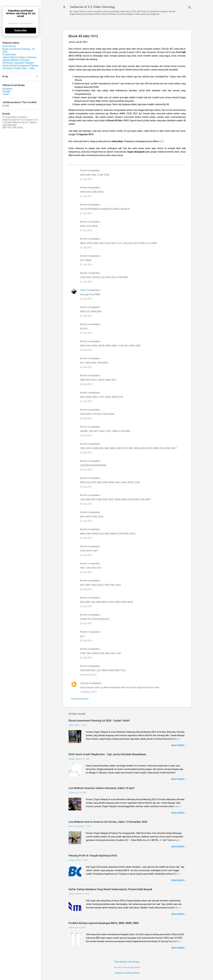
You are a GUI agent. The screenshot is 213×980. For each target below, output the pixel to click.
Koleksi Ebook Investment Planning (20, 66)
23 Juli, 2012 (86, 350)
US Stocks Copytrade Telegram (18, 63)
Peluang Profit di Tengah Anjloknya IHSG (93, 856)
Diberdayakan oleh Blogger (127, 962)
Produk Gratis (9, 55)
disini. (162, 141)
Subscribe (21, 30)
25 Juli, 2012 (86, 487)
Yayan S (84, 290)
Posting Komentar (80, 699)
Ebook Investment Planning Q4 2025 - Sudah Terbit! (99, 721)
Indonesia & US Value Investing (92, 7)
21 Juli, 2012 (86, 179)
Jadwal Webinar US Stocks (16, 60)
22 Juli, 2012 (86, 316)
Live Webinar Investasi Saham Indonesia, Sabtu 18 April (101, 788)
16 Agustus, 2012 (88, 692)
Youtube (6, 91)
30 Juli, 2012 (86, 658)
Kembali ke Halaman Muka (127, 973)
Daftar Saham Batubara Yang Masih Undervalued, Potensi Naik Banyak (110, 889)
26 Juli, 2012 (86, 538)
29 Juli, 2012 (86, 623)
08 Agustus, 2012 (88, 675)
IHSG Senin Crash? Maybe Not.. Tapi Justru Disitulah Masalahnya (107, 754)
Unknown (84, 683)
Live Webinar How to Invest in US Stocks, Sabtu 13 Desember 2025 (108, 822)
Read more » (179, 745)
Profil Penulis (9, 46)
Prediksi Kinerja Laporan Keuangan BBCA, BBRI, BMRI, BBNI (104, 923)
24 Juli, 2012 (86, 435)
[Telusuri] (190, 8)
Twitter (6, 94)
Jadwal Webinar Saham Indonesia (19, 57)
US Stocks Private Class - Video (19, 68)
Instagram (7, 89)
